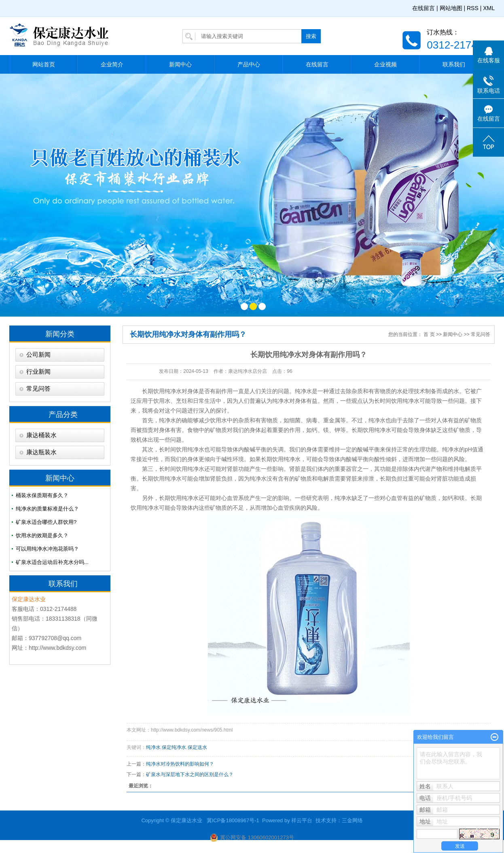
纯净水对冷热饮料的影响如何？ (180, 764)
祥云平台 (302, 820)
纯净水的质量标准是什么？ (47, 509)
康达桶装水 (41, 435)
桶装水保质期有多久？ (42, 495)
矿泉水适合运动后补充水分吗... (52, 562)
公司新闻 (38, 355)
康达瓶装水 (41, 452)
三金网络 (352, 820)
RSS (473, 8)
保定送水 (197, 747)
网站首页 (44, 64)
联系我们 (454, 64)
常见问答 (38, 389)
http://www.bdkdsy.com (57, 648)
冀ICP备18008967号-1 (233, 820)
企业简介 (112, 64)
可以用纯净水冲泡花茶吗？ (47, 549)
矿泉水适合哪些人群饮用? (46, 522)
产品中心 (249, 64)
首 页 (429, 334)
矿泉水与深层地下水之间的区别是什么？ (190, 774)
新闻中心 (180, 64)
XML (489, 8)
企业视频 (385, 64)
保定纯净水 (174, 747)
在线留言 (424, 8)
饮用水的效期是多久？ (42, 535)
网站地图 (451, 8)
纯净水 (173, 391)
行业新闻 (38, 372)
